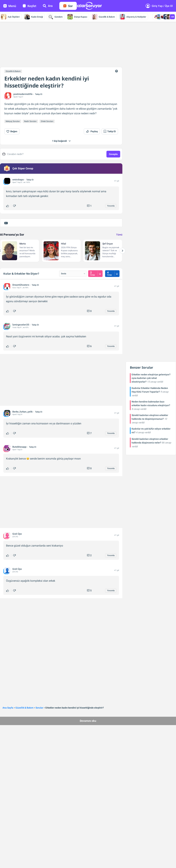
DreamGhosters (21, 285)
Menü (10, 6)
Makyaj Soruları (13, 121)
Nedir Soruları (30, 121)
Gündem (55, 17)
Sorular (39, 708)
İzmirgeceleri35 (21, 325)
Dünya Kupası (77, 17)
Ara (48, 6)
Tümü (119, 235)
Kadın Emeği (34, 17)
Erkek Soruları (47, 121)
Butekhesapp (19, 447)
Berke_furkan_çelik (22, 412)
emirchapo (18, 180)
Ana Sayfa (8, 708)
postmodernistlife (23, 94)
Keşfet (30, 6)
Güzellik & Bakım (103, 17)
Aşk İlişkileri (10, 17)
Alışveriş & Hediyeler (133, 17)
